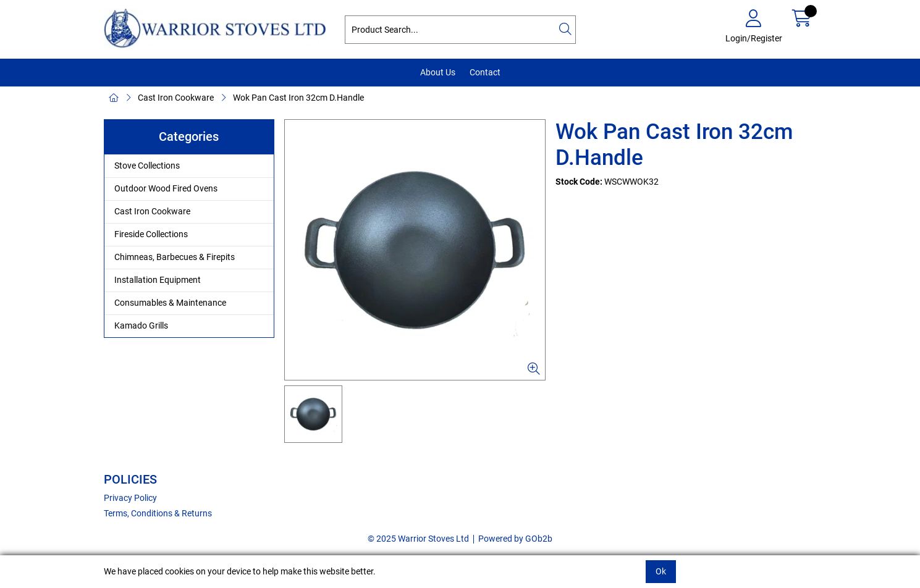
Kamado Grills (141, 325)
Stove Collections (147, 166)
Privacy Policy (130, 498)
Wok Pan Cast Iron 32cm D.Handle (298, 98)
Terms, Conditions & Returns (158, 513)
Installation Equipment (158, 280)
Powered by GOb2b (515, 539)
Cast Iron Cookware (176, 98)
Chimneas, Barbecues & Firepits (175, 257)
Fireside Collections (151, 234)
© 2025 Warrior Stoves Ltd (418, 539)
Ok (661, 571)
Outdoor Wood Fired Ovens (166, 188)
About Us (438, 72)
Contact (485, 72)
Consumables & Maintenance (170, 303)
